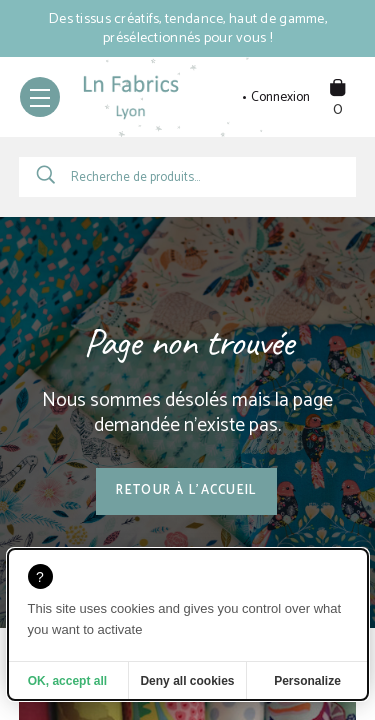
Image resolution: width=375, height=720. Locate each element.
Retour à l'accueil (186, 490)
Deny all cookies (187, 681)
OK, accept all (67, 681)
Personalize (307, 681)
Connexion (280, 98)
